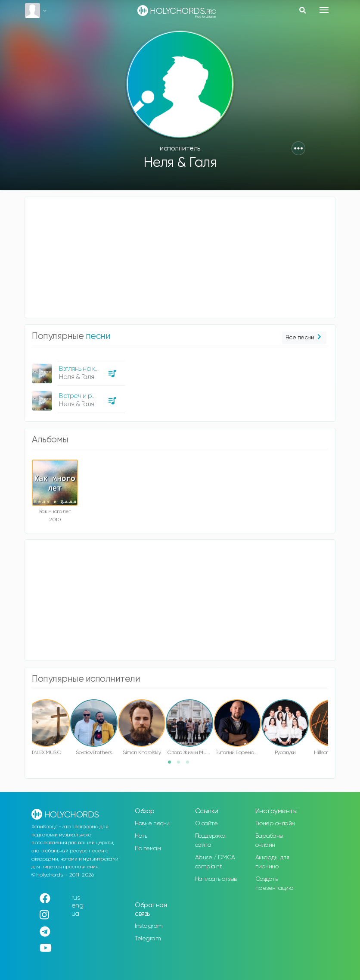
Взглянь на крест (84, 369)
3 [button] (190, 765)
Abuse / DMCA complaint (215, 862)
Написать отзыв (216, 879)
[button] (298, 148)
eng (78, 906)
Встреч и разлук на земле (98, 396)
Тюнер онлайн (275, 823)
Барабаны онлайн (269, 841)
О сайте (206, 823)
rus (76, 898)
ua (75, 914)
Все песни (304, 338)
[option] (77, 384)
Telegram (148, 939)
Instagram (149, 926)
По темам (148, 848)
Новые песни (152, 823)
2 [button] (181, 765)
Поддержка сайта (210, 841)
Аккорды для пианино (272, 862)
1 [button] (172, 765)
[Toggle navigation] (324, 10)
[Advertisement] (180, 257)
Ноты (141, 836)
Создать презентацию (274, 884)
